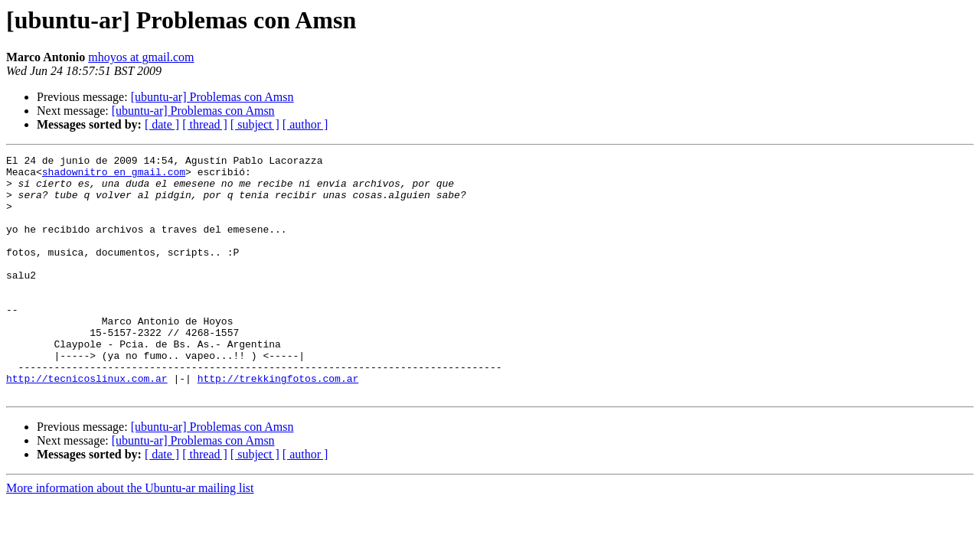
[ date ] (162, 124)
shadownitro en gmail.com (114, 176)
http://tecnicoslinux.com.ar (87, 424)
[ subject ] (255, 124)
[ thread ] (205, 124)
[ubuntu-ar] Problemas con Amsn (212, 97)
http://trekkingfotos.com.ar (278, 424)
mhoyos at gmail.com (141, 57)
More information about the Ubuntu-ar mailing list (130, 536)
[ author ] (305, 124)
